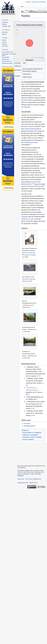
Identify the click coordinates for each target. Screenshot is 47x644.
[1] (41, 126)
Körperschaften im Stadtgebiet (32, 433)
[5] (44, 186)
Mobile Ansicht (33, 483)
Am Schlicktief (26, 107)
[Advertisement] (32, 453)
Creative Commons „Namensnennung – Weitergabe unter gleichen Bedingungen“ (31, 472)
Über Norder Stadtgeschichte (33, 479)
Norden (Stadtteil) (28, 439)
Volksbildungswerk (29, 426)
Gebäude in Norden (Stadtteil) (32, 437)
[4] (33, 184)
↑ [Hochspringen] (26, 367)
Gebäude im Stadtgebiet (30, 435)
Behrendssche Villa (37, 186)
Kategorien (25, 430)
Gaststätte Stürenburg (31, 142)
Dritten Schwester (29, 126)
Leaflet (33, 57)
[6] (31, 207)
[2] (30, 144)
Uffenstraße (26, 74)
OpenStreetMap (40, 57)
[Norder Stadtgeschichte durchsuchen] (41, 10)
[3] (29, 172)
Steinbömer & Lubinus (28, 219)
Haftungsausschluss (23, 483)
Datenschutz (21, 479)
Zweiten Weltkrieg (30, 129)
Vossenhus (27, 424)
